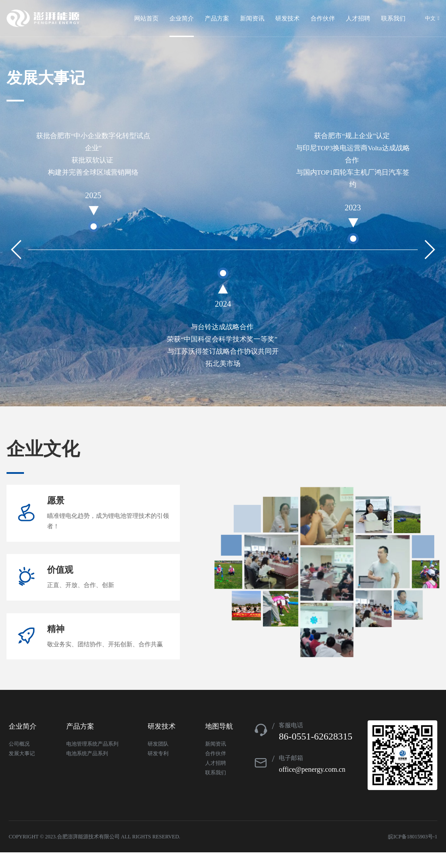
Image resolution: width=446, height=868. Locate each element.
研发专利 (158, 769)
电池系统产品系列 (87, 769)
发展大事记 (22, 769)
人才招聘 (216, 779)
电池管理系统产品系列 (92, 760)
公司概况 (19, 760)
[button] (429, 250)
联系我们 (216, 788)
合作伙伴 (216, 769)
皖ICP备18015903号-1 (413, 852)
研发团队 (158, 760)
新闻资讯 (216, 760)
